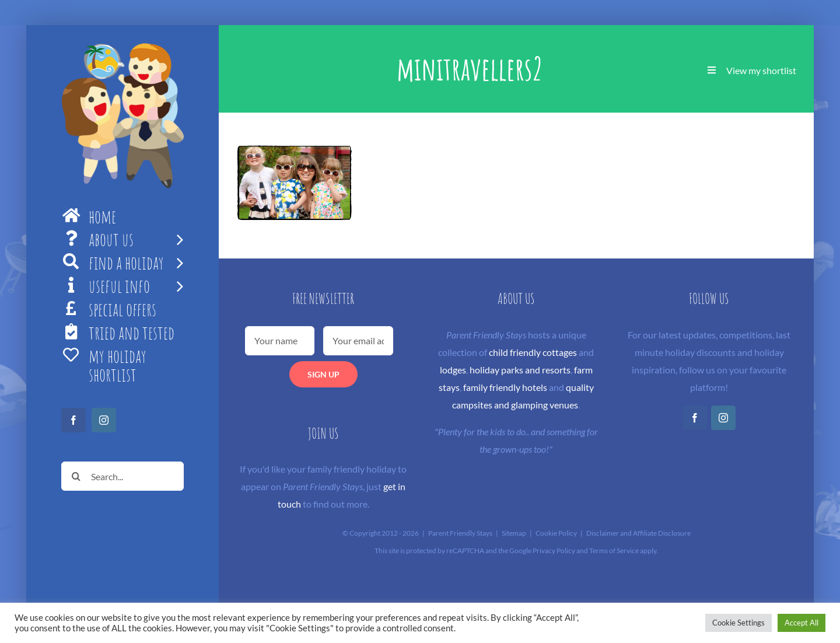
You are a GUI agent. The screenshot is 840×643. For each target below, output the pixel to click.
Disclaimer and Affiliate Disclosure (638, 533)
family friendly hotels (505, 387)
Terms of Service (614, 551)
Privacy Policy (554, 551)
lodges (453, 370)
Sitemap (514, 533)
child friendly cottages (533, 352)
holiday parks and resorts (520, 370)
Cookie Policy (556, 533)
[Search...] (123, 476)
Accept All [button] (801, 623)
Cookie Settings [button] (738, 623)
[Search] (76, 476)
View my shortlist (761, 70)
